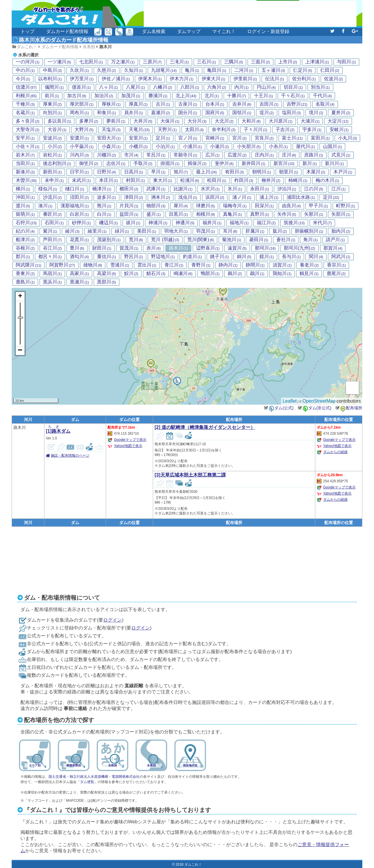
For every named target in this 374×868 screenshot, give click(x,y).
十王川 (263, 96)
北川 (212, 96)
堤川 (267, 113)
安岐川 (339, 130)
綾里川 (97, 231)
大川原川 (281, 121)
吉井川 (242, 104)
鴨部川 (210, 274)
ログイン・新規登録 (268, 31)
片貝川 (129, 206)
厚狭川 (111, 104)
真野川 (260, 214)
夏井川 (341, 113)
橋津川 (102, 189)
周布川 (79, 113)
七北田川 (91, 62)
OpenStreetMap (319, 401)
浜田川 (215, 197)
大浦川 (310, 121)
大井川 (143, 121)
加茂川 (131, 96)
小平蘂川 (82, 147)
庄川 (289, 155)
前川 (52, 96)
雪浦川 (120, 265)
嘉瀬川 (161, 113)
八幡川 (163, 87)
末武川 (81, 180)
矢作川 (287, 214)
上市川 (288, 62)
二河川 (244, 70)
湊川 (45, 206)
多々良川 (28, 121)
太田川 (194, 130)
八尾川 (135, 87)
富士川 (292, 138)
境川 (316, 113)
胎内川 (341, 231)
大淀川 (338, 121)
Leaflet (290, 401)
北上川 (186, 96)
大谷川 (57, 130)
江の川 (314, 189)
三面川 (260, 62)
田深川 (264, 206)
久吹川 (79, 70)
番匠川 (52, 214)
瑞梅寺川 (235, 206)
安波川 (52, 138)
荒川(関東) (201, 240)
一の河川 (28, 62)
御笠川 (89, 163)
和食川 (107, 113)
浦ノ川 (242, 197)
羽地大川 (176, 231)
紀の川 (25, 231)
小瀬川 (220, 147)
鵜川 (235, 274)
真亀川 (232, 214)
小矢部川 (249, 147)
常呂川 (156, 155)
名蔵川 (25, 113)
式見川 (341, 155)
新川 (310, 163)
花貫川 (79, 240)
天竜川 (139, 130)
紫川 (50, 231)
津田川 (134, 197)
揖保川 (197, 163)
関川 (316, 257)
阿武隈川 (28, 265)
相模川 (206, 214)
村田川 (135, 180)
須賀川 (282, 265)
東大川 (163, 180)
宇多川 (312, 130)
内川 (241, 87)
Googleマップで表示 (130, 440)
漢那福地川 (75, 206)
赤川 (154, 248)
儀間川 (54, 87)
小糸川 (278, 147)
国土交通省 (57, 777)
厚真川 (138, 104)
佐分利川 (304, 79)
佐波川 (334, 79)
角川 (310, 240)
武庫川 (156, 189)
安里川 (138, 138)
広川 (213, 155)
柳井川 (271, 180)
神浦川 (158, 223)
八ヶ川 (109, 87)
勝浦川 (158, 96)
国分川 (188, 113)
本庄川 (109, 180)
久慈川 (107, 70)
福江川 (266, 223)
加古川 (77, 96)
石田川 (54, 223)
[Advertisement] (250, 14)
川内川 (79, 155)
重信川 (107, 257)
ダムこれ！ (27, 47)
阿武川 (341, 257)
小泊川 (165, 147)
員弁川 (134, 113)
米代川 (322, 223)
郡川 (23, 257)
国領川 (242, 113)
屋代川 (305, 147)
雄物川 (93, 265)
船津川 (25, 240)
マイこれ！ (224, 31)
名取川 (325, 104)
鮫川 (131, 274)
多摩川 (89, 121)
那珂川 (265, 248)
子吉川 (285, 130)
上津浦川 (317, 62)
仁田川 (330, 70)
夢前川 (116, 121)
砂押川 (81, 223)
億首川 (81, 87)
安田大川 (109, 138)
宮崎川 (215, 138)
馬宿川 (52, 274)
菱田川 (259, 240)
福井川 (212, 223)
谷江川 (52, 248)
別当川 (320, 87)
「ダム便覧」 (87, 782)
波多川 (107, 197)
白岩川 (79, 214)
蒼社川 (286, 240)
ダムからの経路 (335, 452)
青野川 (201, 265)
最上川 (206, 172)
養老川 (309, 265)
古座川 (188, 104)
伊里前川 (245, 79)
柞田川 (244, 180)
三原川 (152, 62)
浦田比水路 (301, 197)
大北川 (224, 121)
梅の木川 (327, 180)
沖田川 (25, 197)
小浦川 (192, 147)
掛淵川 (170, 163)
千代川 (322, 96)
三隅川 (234, 62)
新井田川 (253, 163)
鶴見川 (309, 274)
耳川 (230, 231)
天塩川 (111, 130)
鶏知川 (282, 274)
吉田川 (269, 104)
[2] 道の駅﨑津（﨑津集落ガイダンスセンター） (205, 427)
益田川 (129, 214)
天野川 (167, 130)
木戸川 (343, 172)
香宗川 (336, 265)
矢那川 (314, 214)
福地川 (239, 223)
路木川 (105, 47)
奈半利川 (224, 130)
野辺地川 (163, 257)
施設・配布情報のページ (70, 455)
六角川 (217, 87)
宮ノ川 (188, 138)
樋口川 (75, 189)
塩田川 (291, 113)
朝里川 (289, 172)
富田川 (320, 138)
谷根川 (25, 248)
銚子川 (220, 257)
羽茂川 (206, 231)
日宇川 (79, 172)
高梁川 (107, 274)
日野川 (107, 172)
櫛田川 (129, 189)
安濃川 (79, 138)
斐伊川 (224, 163)
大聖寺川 (28, 130)
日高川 (134, 172)
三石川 (206, 62)
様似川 (48, 189)
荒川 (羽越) (165, 240)
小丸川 (348, 138)
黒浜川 (52, 282)
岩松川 (52, 155)
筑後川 (294, 223)
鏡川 (267, 257)
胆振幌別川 (309, 231)
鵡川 (257, 274)
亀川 (192, 70)
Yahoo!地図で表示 (128, 446)
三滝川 (179, 62)
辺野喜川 (208, 248)
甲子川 (318, 206)
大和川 (251, 121)
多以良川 (59, 121)
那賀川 (333, 248)
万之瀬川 (123, 62)
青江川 (174, 265)
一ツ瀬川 (59, 62)
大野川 (84, 130)
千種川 (25, 104)
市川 (131, 155)
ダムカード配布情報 (67, 31)
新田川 (52, 172)
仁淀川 (303, 70)
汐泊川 (287, 189)
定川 (163, 138)
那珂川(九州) (299, 248)
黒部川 (107, 282)
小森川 (111, 147)
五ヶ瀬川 (273, 70)
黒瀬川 (79, 282)
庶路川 (314, 155)
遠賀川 (237, 248)
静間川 (255, 265)
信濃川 (26, 87)
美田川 (147, 231)
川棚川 (107, 155)
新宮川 (284, 163)
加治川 (104, 96)
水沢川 (210, 189)
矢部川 (341, 214)
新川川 (334, 163)
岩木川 (25, 155)
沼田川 (79, 197)
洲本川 (161, 197)
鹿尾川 (336, 274)
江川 (338, 189)
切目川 (293, 87)
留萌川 (25, 214)
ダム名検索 (154, 31)
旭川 (181, 172)
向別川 (52, 113)
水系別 (89, 47)
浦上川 (269, 197)
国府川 (215, 113)
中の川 (25, 70)
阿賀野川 (62, 265)
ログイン (112, 620)
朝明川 (262, 172)
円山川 (266, 87)
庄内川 (264, 155)
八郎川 (190, 87)
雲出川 (147, 265)
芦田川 (52, 240)
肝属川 (255, 231)
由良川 (291, 206)
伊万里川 (82, 79)
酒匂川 (79, 257)
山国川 (332, 147)
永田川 (260, 189)
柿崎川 (298, 180)
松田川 (217, 180)
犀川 (181, 206)
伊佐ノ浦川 (116, 79)
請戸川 (335, 240)
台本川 (215, 104)
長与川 (291, 257)
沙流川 (52, 197)
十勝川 (237, 96)
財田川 (102, 248)
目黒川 (178, 214)
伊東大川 (213, 79)
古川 (163, 104)
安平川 (25, 138)
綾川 (72, 231)
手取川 (143, 163)
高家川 (79, 274)
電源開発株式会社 (126, 777)
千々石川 (293, 96)
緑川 (122, 231)
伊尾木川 (150, 79)
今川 (23, 79)
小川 (55, 147)
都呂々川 (50, 257)
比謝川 (183, 189)
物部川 (156, 206)
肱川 (280, 231)
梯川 (23, 189)
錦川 (244, 257)
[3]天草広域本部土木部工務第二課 (190, 475)
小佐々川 (28, 147)
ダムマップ (189, 31)
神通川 (185, 223)
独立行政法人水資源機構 (89, 777)
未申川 (54, 180)
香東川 (25, 274)
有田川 (234, 172)
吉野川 (297, 104)
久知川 (134, 70)
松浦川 (190, 180)
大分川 (197, 121)
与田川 (346, 62)
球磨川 (206, 206)
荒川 (136, 240)
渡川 (23, 206)
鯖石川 (156, 274)
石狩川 (26, 223)
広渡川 (237, 155)
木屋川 (316, 172)
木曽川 (26, 180)
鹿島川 (25, 282)
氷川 (235, 189)
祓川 (133, 223)
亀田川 (217, 70)
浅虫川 (188, 197)
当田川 (25, 163)
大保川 (170, 121)
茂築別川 (109, 240)
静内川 (228, 265)
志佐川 (116, 163)
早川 (158, 172)
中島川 (52, 70)
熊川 (104, 206)
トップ (27, 31)
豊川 (77, 248)
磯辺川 (109, 223)
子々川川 (256, 130)
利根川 (26, 96)
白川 (104, 214)
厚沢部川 (82, 104)
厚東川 (52, 104)
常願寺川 (185, 155)
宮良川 (264, 138)
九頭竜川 (164, 70)
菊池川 (232, 240)
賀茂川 (129, 248)
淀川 (331, 197)
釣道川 (192, 257)
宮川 (239, 138)
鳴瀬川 (183, 274)
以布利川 (50, 79)
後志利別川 (57, 163)
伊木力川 (182, 79)
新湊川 (25, 172)
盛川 (154, 214)
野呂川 (134, 257)
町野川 (346, 206)
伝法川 (275, 79)
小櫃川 (138, 147)
